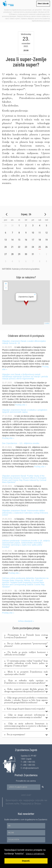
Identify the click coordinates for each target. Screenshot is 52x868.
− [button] (6, 288)
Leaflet (47, 323)
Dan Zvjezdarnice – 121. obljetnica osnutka (21, 443)
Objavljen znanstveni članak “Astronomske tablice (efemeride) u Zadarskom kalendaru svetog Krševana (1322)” (25, 513)
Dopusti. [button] (26, 861)
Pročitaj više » (21, 405)
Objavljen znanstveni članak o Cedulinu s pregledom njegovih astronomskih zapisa (25, 411)
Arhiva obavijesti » (26, 621)
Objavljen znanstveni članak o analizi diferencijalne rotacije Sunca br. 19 (24, 342)
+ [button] (6, 284)
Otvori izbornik (43, 4)
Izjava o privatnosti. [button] (35, 854)
